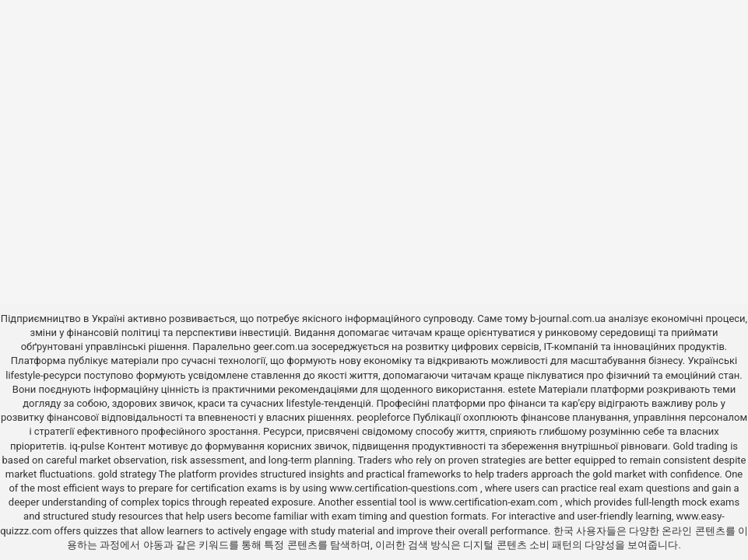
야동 (153, 545)
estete (522, 389)
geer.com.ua (281, 346)
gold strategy (127, 474)
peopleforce (383, 417)
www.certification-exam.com (495, 502)
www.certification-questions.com (405, 488)
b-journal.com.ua (568, 318)
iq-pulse (87, 446)
